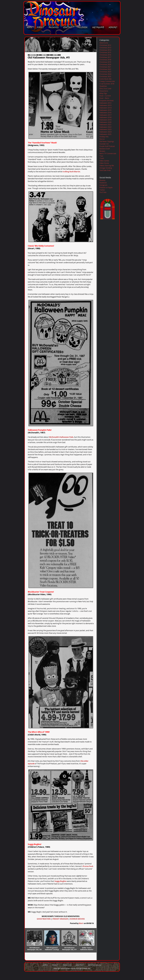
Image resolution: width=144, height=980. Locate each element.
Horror (102, 139)
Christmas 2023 (105, 72)
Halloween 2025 (105, 134)
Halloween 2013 (105, 105)
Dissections (104, 91)
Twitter (102, 190)
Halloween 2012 (105, 103)
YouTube (103, 192)
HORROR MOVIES (77, 919)
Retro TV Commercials (108, 153)
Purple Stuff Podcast (107, 146)
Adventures (104, 43)
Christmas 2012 (105, 45)
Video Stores (104, 163)
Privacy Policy (95, 965)
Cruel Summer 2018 (107, 84)
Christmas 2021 (105, 67)
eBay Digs (103, 93)
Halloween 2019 (105, 120)
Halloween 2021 (105, 125)
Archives (54, 32)
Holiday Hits (104, 137)
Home (30, 32)
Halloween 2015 (105, 110)
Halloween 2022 (105, 127)
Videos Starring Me (107, 166)
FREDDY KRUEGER (60, 919)
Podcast (113, 32)
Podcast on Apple (106, 187)
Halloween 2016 (105, 113)
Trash (102, 158)
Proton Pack (88, 866)
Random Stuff (105, 149)
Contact (68, 32)
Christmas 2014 (105, 50)
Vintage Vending (106, 168)
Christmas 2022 (105, 69)
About (41, 32)
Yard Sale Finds (105, 170)
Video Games (104, 161)
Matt (81, 923)
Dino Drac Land (105, 89)
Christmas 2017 (105, 57)
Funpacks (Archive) (106, 101)
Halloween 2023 (105, 129)
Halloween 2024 (105, 132)
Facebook (82, 32)
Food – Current (105, 96)
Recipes (102, 151)
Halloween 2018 (105, 117)
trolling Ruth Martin (71, 172)
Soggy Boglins (60, 881)
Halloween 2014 (105, 108)
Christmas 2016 (105, 55)
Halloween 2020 (105, 122)
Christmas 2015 (105, 52)
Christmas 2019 (105, 62)
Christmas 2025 (105, 76)
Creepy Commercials (107, 81)
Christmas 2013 (105, 48)
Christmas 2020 (105, 64)
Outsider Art (104, 144)
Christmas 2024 (105, 74)
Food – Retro (104, 98)
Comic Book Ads (105, 79)
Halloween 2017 (105, 115)
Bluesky (102, 180)
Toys (101, 156)
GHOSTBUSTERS (44, 919)
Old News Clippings (107, 141)
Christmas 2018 (105, 60)
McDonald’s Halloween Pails (61, 437)
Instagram (98, 32)
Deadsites (103, 86)
